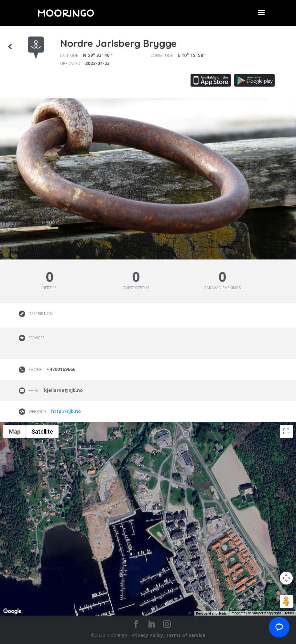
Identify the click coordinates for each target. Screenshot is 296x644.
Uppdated (70, 63)
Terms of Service (186, 635)
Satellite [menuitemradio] (42, 432)
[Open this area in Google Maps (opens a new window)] (12, 611)
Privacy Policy (147, 635)
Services (36, 338)
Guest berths (136, 288)
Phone (35, 370)
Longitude (162, 55)
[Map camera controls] (286, 578)
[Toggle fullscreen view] (286, 431)
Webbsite (37, 412)
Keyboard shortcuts (211, 613)
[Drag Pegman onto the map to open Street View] (286, 601)
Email (34, 391)
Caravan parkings (222, 288)
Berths (49, 288)
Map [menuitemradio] (15, 432)
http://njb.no (66, 411)
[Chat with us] (279, 627)
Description (41, 314)
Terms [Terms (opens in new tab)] (289, 613)
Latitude (69, 55)
